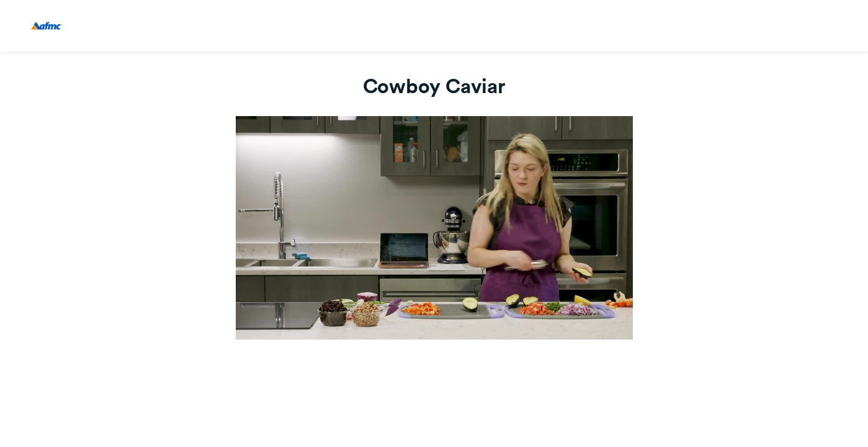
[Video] (434, 228)
